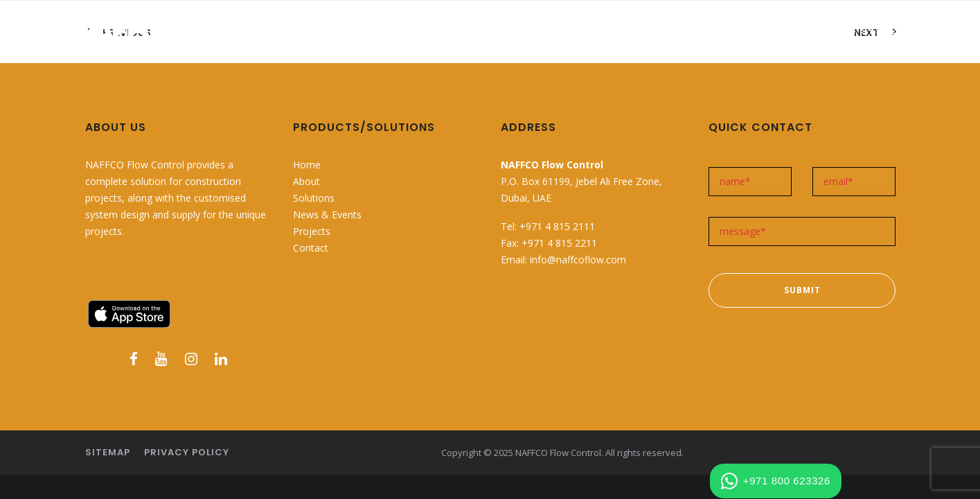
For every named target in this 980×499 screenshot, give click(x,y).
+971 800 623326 (776, 481)
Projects (312, 231)
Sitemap (108, 452)
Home (307, 165)
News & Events (327, 215)
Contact (311, 248)
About (306, 181)
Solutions (314, 198)
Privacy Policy (187, 452)
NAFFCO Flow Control (558, 453)
